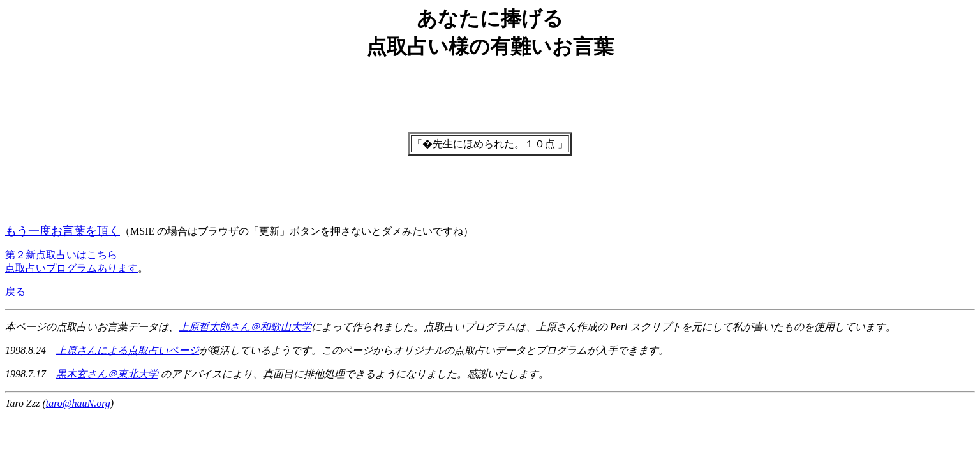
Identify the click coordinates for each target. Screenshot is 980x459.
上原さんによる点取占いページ (128, 350)
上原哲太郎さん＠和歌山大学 (245, 327)
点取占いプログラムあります (71, 268)
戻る (15, 292)
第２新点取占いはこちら (61, 255)
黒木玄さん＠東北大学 (107, 374)
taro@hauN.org (78, 403)
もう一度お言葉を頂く (63, 231)
